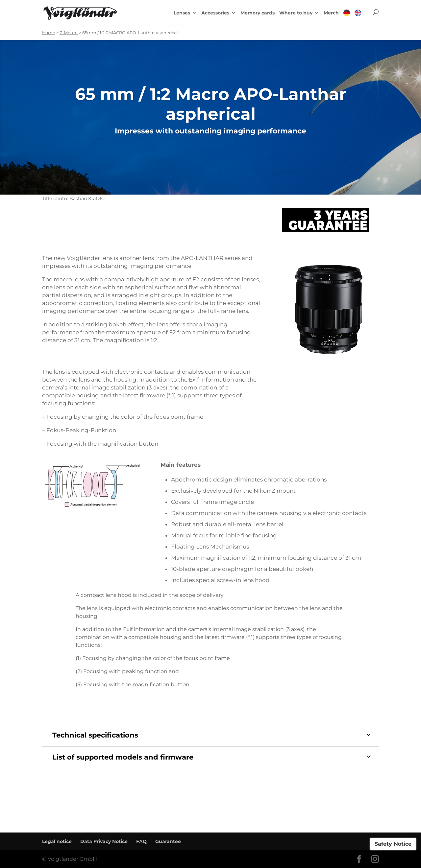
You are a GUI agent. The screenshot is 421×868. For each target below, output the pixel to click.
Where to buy (296, 13)
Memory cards (258, 13)
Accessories (215, 13)
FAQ (141, 841)
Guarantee (168, 841)
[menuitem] (347, 17)
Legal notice (57, 841)
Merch (331, 13)
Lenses (182, 13)
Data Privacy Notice (104, 841)
